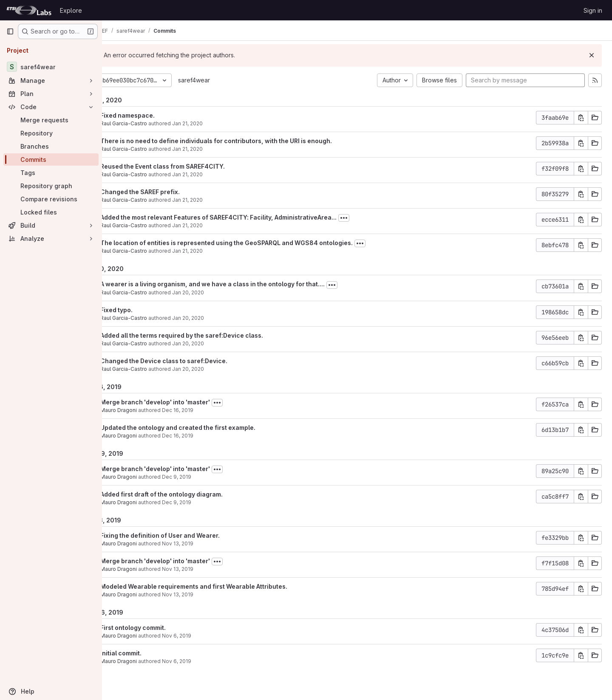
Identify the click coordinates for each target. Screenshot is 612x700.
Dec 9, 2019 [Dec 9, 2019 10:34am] (205, 502)
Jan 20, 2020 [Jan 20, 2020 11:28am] (217, 318)
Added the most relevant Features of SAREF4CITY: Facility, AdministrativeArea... (247, 217)
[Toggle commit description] (373, 218)
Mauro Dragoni (147, 410)
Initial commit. (150, 653)
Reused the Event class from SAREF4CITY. (191, 166)
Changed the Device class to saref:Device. (193, 361)
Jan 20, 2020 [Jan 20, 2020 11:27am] (217, 343)
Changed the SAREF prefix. (169, 192)
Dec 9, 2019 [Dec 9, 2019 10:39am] (205, 477)
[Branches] (51, 146)
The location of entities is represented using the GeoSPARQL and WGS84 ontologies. (255, 243)
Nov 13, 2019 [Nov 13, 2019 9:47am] (207, 594)
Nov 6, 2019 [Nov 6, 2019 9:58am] (205, 661)
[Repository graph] (51, 186)
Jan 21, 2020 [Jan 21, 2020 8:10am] (216, 251)
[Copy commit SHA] (581, 118)
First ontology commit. (162, 628)
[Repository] (51, 133)
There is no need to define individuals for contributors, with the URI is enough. (245, 141)
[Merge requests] (51, 120)
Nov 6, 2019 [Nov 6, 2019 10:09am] (205, 636)
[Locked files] (51, 212)
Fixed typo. (145, 310)
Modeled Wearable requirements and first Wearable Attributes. (223, 586)
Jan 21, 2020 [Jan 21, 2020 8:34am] (216, 200)
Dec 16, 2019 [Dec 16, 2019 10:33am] (207, 436)
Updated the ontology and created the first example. (207, 428)
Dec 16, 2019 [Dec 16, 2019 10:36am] (207, 410)
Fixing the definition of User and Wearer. (189, 535)
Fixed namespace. (156, 115)
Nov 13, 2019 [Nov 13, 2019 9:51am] (207, 569)
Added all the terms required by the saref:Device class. (211, 335)
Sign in (593, 10)
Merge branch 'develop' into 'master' (184, 402)
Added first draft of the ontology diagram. (190, 494)
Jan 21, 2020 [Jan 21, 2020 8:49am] (216, 123)
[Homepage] (29, 10)
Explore (71, 10)
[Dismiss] (592, 55)
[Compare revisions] (51, 199)
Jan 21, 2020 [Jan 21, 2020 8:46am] (216, 149)
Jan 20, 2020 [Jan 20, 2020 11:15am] (217, 369)
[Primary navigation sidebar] (10, 31)
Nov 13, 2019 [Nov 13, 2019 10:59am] (207, 543)
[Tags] (51, 173)
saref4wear (223, 80)
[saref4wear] (51, 67)
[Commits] (51, 159)
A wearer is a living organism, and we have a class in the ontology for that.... (241, 284)
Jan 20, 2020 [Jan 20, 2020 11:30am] (217, 292)
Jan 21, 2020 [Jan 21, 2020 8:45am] (216, 174)
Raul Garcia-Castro (153, 123)
